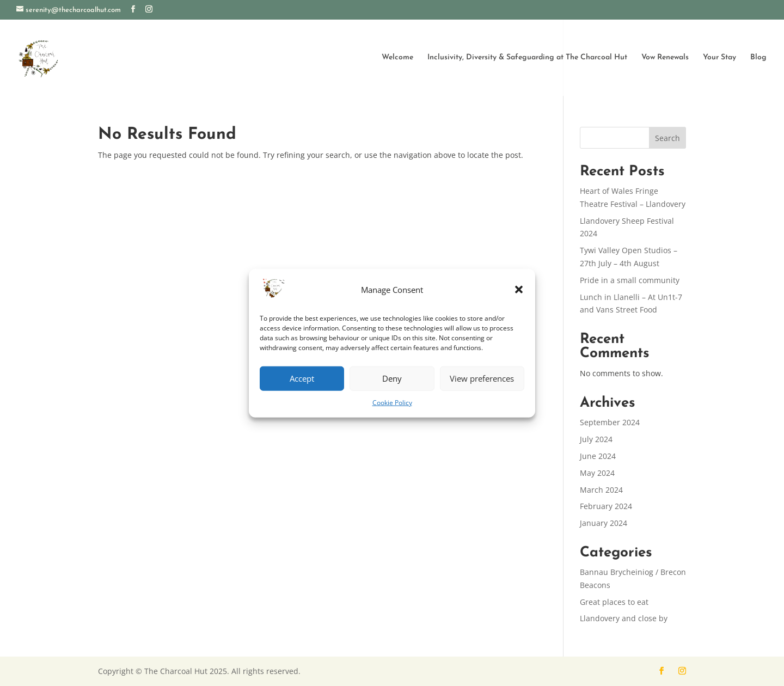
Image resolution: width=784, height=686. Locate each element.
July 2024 (596, 439)
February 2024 (606, 506)
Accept (302, 378)
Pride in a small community (630, 280)
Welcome (397, 57)
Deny (392, 378)
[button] (519, 290)
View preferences (482, 378)
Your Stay (719, 57)
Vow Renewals (665, 57)
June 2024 (598, 456)
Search (667, 138)
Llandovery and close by (624, 618)
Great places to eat (614, 602)
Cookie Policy (392, 403)
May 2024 (597, 473)
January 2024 (604, 523)
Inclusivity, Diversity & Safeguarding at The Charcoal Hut (527, 57)
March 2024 (601, 490)
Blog (758, 57)
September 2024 (610, 422)
